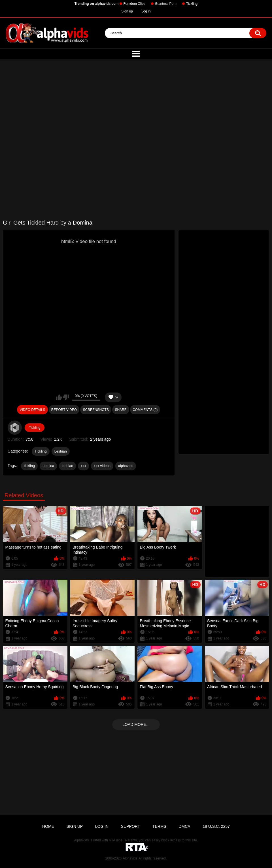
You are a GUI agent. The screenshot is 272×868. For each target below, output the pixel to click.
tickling (29, 466)
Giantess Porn (166, 4)
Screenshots (96, 410)
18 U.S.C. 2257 (216, 826)
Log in (146, 11)
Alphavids (130, 858)
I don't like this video (66, 397)
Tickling (192, 4)
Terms (159, 826)
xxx (83, 466)
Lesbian (61, 451)
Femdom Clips (134, 4)
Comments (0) (145, 410)
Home (48, 826)
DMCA (184, 826)
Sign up (127, 11)
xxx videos (102, 466)
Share (121, 410)
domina (48, 466)
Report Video (64, 410)
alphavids (126, 466)
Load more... (136, 724)
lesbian (67, 466)
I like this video (59, 397)
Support (130, 826)
